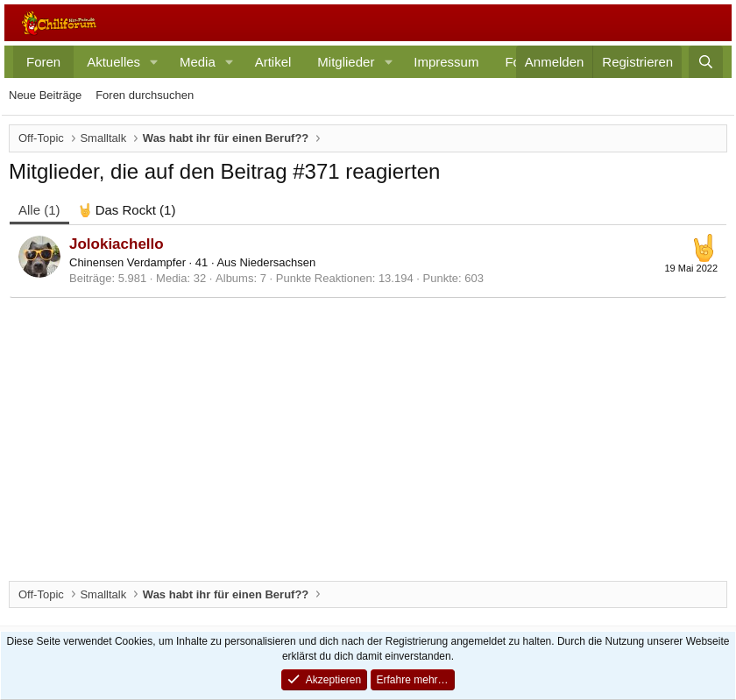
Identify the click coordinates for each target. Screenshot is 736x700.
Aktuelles (113, 62)
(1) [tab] (39, 210)
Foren (43, 62)
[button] (154, 62)
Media (198, 62)
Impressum (446, 62)
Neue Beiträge (45, 95)
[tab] (127, 210)
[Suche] (706, 62)
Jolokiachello (117, 244)
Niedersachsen (277, 262)
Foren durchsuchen (145, 95)
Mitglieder (346, 62)
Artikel (273, 62)
